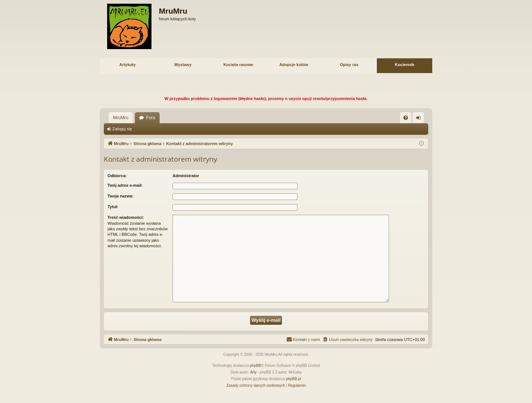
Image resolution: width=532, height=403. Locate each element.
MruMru (121, 118)
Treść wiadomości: (126, 217)
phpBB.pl (294, 379)
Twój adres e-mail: (125, 185)
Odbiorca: (117, 176)
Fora (151, 118)
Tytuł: (113, 207)
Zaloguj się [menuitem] (420, 119)
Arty (253, 372)
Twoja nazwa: (120, 196)
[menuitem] (406, 118)
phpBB (256, 366)
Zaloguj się (122, 129)
